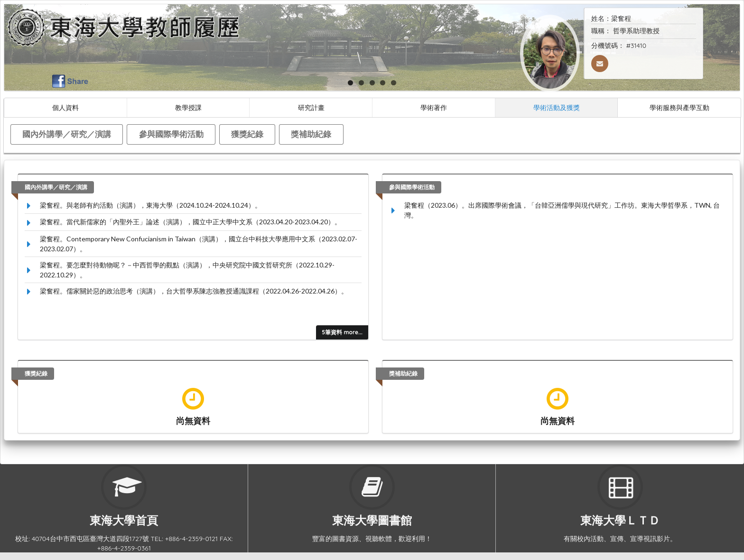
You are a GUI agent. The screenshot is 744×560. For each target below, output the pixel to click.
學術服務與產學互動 (679, 107)
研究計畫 (311, 107)
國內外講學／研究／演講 (67, 134)
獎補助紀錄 (311, 134)
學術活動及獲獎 (557, 107)
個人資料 (65, 107)
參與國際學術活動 (171, 134)
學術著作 (434, 107)
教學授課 (188, 107)
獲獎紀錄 (247, 134)
